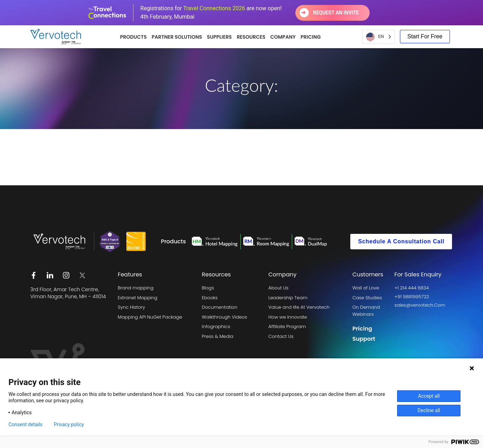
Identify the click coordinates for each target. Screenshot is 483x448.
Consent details (26, 424)
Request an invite (336, 13)
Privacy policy (69, 424)
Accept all (429, 396)
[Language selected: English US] (378, 37)
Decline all (429, 410)
